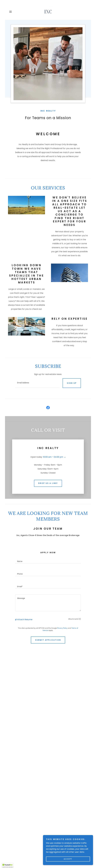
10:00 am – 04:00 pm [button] (53, 457)
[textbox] (37, 383)
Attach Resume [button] (25, 608)
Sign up (72, 383)
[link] (48, 12)
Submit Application (48, 628)
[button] (14, 12)
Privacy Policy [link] (62, 616)
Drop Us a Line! (48, 471)
